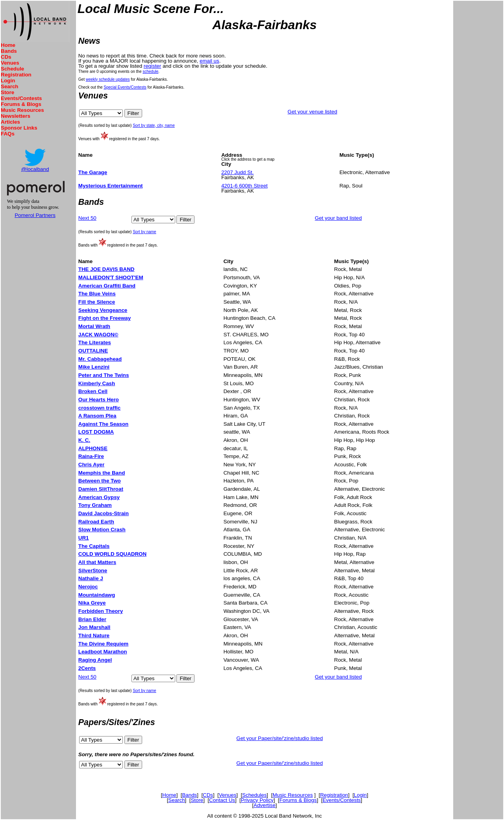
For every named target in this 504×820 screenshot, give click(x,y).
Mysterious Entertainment (111, 186)
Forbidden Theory (101, 611)
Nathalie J (91, 578)
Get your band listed (338, 218)
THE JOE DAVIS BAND (107, 269)
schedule (150, 71)
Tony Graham (95, 505)
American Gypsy (99, 497)
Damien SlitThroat (101, 489)
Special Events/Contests (125, 87)
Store (7, 92)
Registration (16, 75)
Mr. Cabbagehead (100, 359)
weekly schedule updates (108, 79)
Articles (10, 122)
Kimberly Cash (97, 383)
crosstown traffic (99, 408)
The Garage (93, 172)
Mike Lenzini (94, 367)
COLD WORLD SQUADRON (112, 554)
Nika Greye (92, 603)
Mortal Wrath (94, 326)
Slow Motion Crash (102, 530)
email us (209, 61)
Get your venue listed (312, 112)
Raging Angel (95, 660)
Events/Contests (21, 98)
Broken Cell (93, 391)
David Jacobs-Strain (104, 513)
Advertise (265, 805)
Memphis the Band (102, 473)
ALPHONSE (93, 448)
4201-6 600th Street (245, 186)
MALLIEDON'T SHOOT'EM (111, 277)
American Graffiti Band (107, 286)
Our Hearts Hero (99, 400)
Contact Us (222, 800)
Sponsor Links (19, 128)
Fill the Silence (97, 302)
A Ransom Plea (97, 416)
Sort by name (144, 232)
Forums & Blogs (21, 104)
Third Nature (94, 635)
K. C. (84, 440)
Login (8, 81)
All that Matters (97, 562)
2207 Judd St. (237, 172)
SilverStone (93, 570)
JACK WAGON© (98, 335)
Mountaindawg (97, 595)
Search (9, 86)
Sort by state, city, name (154, 125)
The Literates (95, 342)
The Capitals (94, 546)
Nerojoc (88, 587)
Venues (10, 63)
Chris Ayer (91, 465)
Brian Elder (92, 619)
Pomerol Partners (35, 215)
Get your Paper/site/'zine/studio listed (280, 738)
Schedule (12, 69)
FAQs (8, 134)
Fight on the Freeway (105, 318)
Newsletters (16, 116)
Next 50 (87, 218)
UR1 (84, 538)
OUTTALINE (93, 351)
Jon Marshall (94, 627)
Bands (9, 51)
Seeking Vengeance (103, 310)
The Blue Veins (97, 294)
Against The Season (103, 424)
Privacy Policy (257, 800)
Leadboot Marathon (103, 652)
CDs (6, 57)
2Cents (87, 668)
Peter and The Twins (104, 375)
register (152, 66)
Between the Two (100, 481)
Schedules (254, 795)
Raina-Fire (91, 456)
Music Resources (22, 110)
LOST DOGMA (96, 432)
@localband (35, 169)
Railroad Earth (96, 522)
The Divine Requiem (103, 644)
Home (8, 45)
